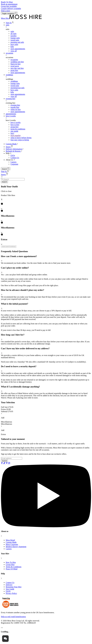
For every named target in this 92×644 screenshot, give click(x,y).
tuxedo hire (15, 107)
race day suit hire (17, 68)
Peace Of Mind (12, 569)
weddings (9, 75)
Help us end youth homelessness (13, 617)
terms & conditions (18, 129)
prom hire (14, 70)
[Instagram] (9, 463)
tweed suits (15, 40)
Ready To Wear (7, 2)
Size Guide (10, 589)
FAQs (13, 155)
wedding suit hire (17, 62)
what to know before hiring (21, 138)
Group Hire (10, 565)
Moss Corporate (12, 544)
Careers (13, 162)
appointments (11, 114)
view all (14, 51)
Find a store (6, 11)
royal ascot (15, 66)
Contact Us (15, 158)
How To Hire (11, 562)
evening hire (11, 99)
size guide (14, 131)
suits (7, 25)
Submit (4, 461)
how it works (11, 116)
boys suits (14, 44)
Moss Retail (10, 540)
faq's (12, 133)
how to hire (15, 125)
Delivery (9, 585)
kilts (12, 47)
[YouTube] (46, 527)
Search (4, 182)
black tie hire (16, 64)
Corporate (14, 164)
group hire (14, 127)
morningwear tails (17, 88)
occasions (9, 53)
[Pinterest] (7, 463)
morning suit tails (17, 42)
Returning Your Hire (14, 587)
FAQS (8, 591)
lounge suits (15, 38)
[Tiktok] (5, 463)
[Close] (2, 628)
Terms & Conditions (14, 567)
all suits (13, 34)
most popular (16, 135)
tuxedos (14, 36)
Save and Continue (9, 247)
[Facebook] (2, 463)
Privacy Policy (11, 593)
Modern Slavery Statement (16, 547)
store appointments (18, 49)
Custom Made (11, 542)
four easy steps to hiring (20, 140)
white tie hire (16, 109)
